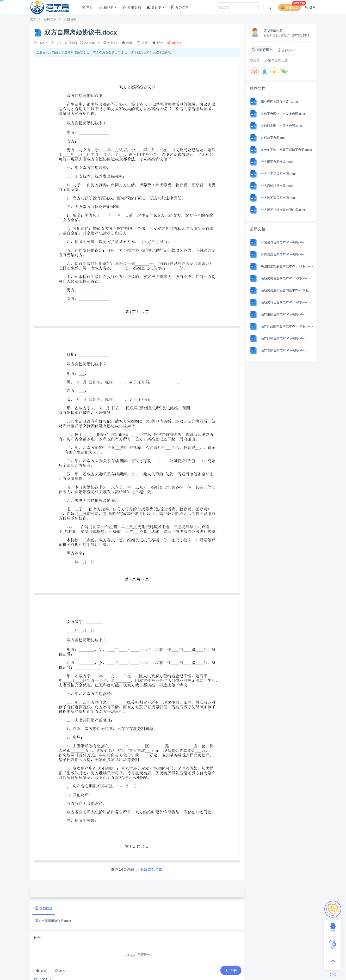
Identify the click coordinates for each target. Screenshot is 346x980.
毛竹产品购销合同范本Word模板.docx (287, 326)
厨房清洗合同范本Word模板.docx (284, 254)
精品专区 (108, 7)
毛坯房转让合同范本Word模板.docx (285, 302)
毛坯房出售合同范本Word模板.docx (285, 278)
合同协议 (50, 19)
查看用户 (285, 50)
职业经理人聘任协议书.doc (279, 102)
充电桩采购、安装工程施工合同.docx (286, 150)
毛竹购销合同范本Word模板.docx (284, 338)
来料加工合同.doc (273, 138)
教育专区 (156, 7)
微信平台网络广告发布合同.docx (283, 114)
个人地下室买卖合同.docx (278, 198)
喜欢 (60, 971)
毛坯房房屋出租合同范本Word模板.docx (288, 290)
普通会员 (290, 7)
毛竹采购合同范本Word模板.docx (284, 314)
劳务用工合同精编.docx (277, 162)
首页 (87, 7)
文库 (33, 19)
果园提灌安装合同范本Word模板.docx (287, 266)
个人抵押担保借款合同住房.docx (283, 210)
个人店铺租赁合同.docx (277, 186)
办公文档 (179, 7)
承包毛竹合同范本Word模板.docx (284, 242)
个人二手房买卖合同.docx (278, 174)
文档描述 (43, 908)
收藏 (41, 971)
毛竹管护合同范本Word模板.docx (284, 350)
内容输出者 (273, 31)
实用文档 (132, 7)
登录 (310, 7)
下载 (231, 971)
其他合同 (70, 19)
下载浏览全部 (151, 869)
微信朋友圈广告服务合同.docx (282, 126)
